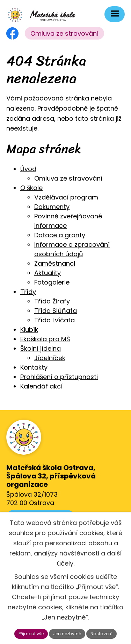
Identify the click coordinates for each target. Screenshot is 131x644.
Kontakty (34, 367)
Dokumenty (52, 207)
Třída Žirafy (52, 301)
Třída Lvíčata (54, 320)
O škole (31, 188)
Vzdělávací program (66, 197)
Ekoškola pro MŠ (45, 339)
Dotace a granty (60, 235)
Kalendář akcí (41, 386)
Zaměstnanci (55, 263)
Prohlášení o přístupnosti (59, 377)
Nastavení (101, 634)
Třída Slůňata (56, 311)
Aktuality (48, 273)
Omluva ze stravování (64, 33)
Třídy (28, 292)
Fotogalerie (52, 282)
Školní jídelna (41, 348)
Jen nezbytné (67, 634)
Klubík (29, 330)
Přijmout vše (31, 634)
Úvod (28, 169)
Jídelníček (50, 358)
